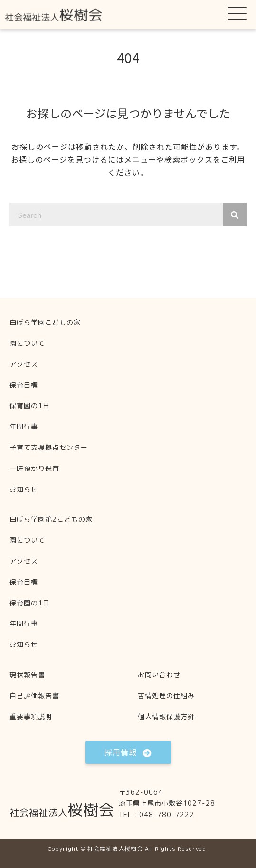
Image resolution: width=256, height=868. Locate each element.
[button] (237, 13)
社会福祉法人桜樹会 (115, 849)
